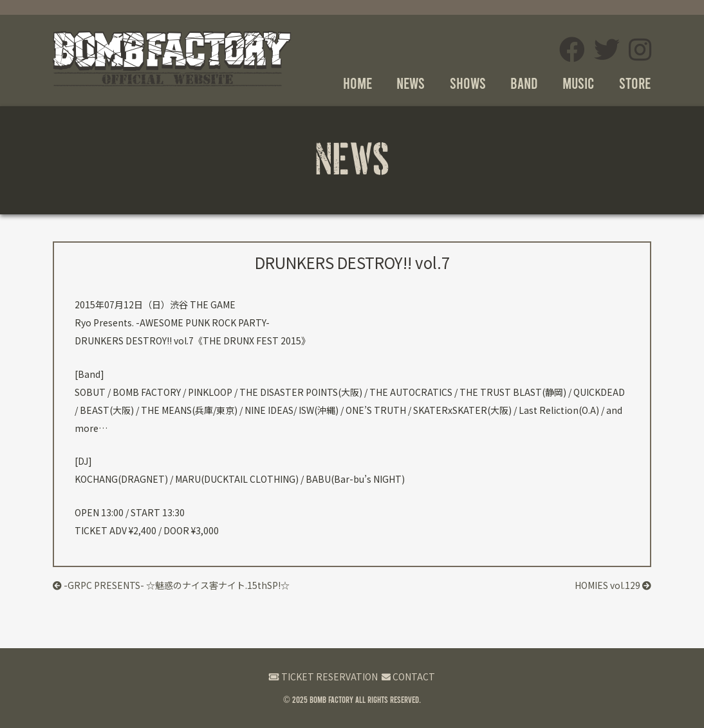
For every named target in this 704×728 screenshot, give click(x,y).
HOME (357, 83)
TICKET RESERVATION (323, 677)
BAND (524, 83)
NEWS (411, 83)
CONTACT (408, 677)
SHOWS (468, 83)
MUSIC (578, 83)
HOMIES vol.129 (613, 585)
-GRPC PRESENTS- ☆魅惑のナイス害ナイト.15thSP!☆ (171, 585)
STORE (635, 83)
